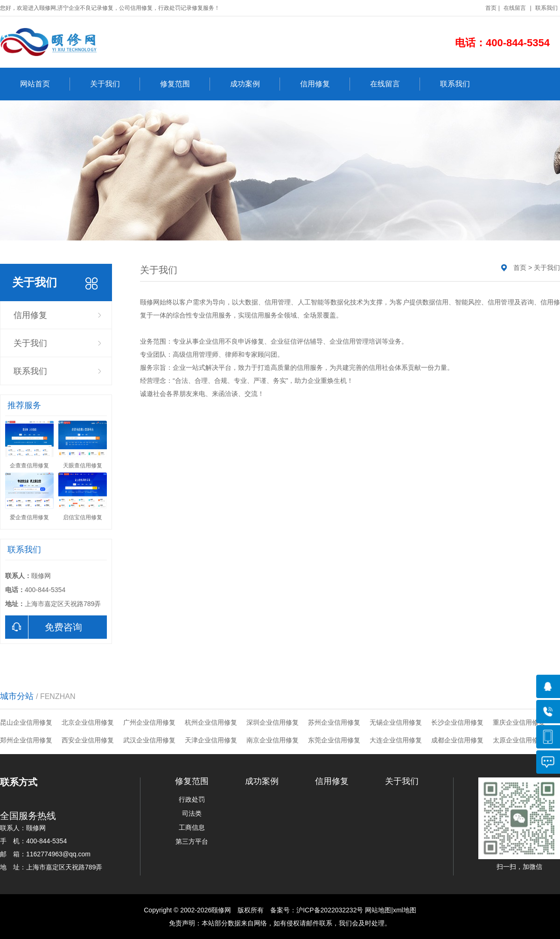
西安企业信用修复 (88, 740)
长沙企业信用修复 (457, 722)
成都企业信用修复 (457, 740)
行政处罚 (192, 799)
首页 (491, 8)
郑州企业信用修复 (26, 740)
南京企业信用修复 (273, 740)
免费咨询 (44, 627)
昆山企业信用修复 (26, 722)
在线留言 (515, 8)
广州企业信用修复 (149, 722)
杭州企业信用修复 (211, 722)
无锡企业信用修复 (396, 722)
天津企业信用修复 (211, 740)
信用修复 (325, 84)
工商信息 (192, 827)
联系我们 (546, 8)
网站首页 (45, 84)
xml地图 (405, 910)
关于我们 (115, 84)
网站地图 (378, 910)
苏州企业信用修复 (334, 722)
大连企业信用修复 (396, 740)
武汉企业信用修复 (149, 740)
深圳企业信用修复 (273, 722)
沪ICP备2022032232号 (330, 910)
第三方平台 (192, 841)
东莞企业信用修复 (334, 740)
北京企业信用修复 (88, 722)
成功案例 (255, 84)
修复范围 (185, 84)
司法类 (192, 813)
